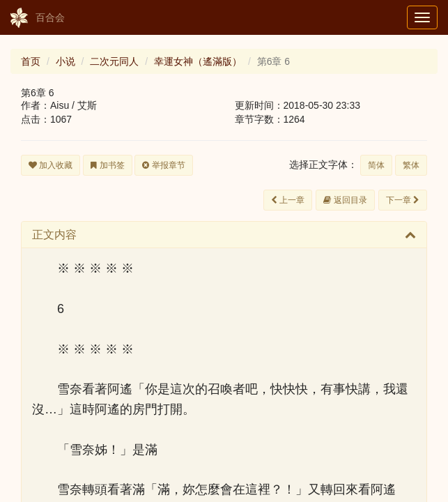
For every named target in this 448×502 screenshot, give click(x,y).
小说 (65, 61)
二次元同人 (114, 61)
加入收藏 (51, 165)
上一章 (288, 200)
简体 (376, 165)
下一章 (403, 200)
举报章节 (163, 165)
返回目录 (345, 200)
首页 (31, 61)
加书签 (107, 165)
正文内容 (54, 235)
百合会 (38, 18)
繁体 (411, 165)
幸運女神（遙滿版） (198, 61)
